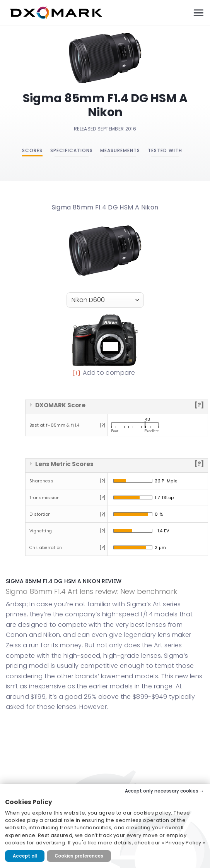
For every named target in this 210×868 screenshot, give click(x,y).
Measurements (120, 150)
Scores (32, 150)
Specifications (72, 150)
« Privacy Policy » (183, 843)
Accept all (25, 856)
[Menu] (198, 13)
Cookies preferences (79, 856)
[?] (199, 405)
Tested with (165, 150)
